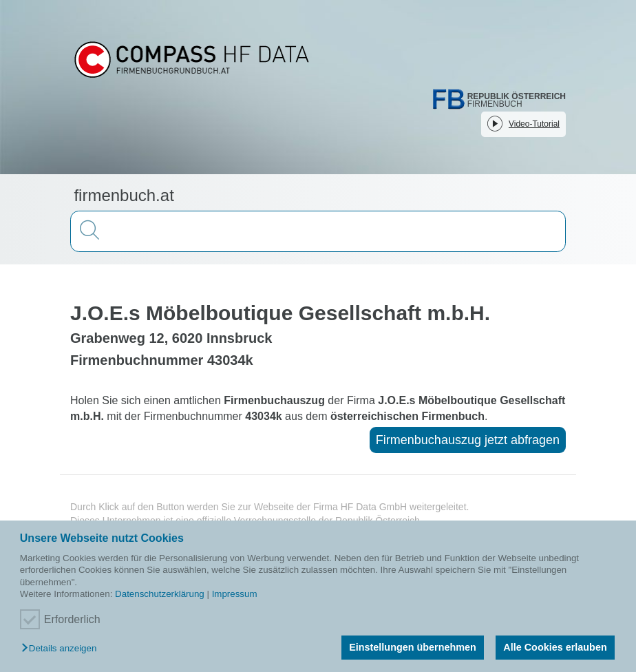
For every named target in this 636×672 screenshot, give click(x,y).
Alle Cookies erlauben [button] (555, 647)
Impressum (235, 594)
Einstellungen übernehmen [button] (413, 647)
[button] (62, 649)
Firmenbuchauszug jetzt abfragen (468, 440)
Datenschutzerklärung (160, 594)
